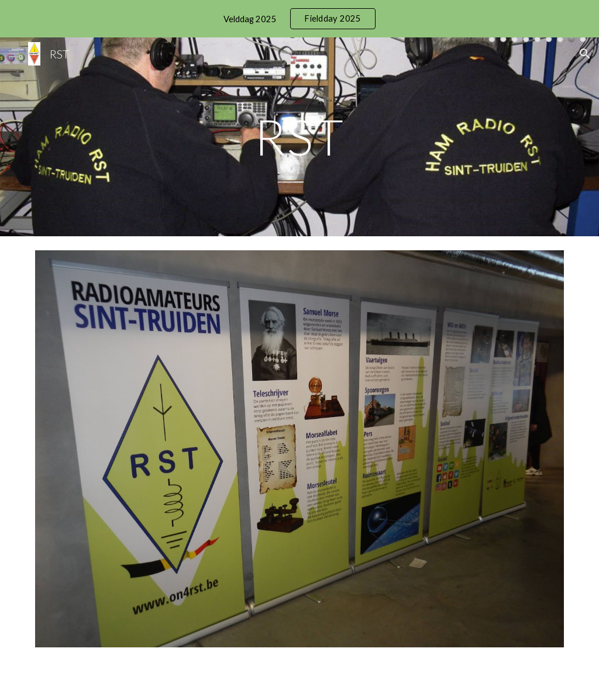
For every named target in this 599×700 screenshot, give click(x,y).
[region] (299, 19)
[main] (299, 137)
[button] (14, 54)
